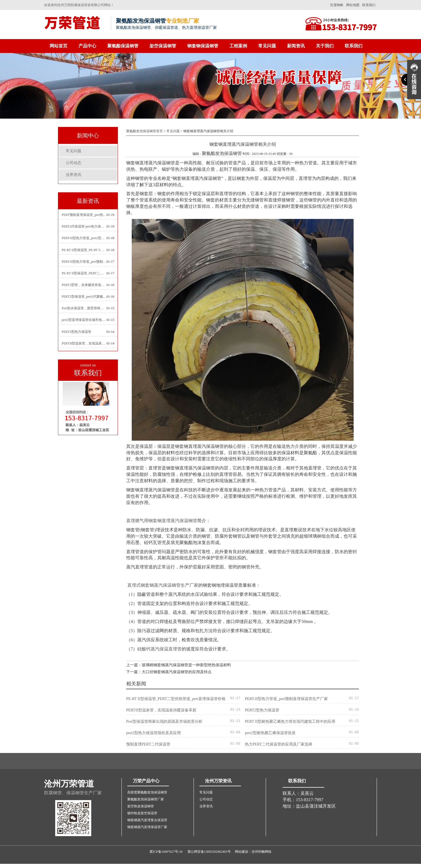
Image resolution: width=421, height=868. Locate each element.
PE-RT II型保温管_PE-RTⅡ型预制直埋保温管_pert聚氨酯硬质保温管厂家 (84, 250)
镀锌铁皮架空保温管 (142, 813)
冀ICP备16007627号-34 (166, 852)
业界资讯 (73, 175)
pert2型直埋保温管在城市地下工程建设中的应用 (84, 320)
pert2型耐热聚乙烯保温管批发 (270, 733)
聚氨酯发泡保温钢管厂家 (146, 799)
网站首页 (59, 46)
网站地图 (353, 5)
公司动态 (73, 163)
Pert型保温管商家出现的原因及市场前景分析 (164, 722)
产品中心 (87, 46)
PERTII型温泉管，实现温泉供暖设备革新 (84, 343)
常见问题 (267, 46)
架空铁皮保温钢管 (141, 806)
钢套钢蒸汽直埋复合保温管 (147, 820)
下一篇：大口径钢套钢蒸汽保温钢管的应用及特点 (169, 672)
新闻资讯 (296, 46)
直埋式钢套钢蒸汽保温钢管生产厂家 (163, 585)
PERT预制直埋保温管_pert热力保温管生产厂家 (84, 215)
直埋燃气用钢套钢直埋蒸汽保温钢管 (162, 521)
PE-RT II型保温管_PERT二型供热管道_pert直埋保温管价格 (84, 273)
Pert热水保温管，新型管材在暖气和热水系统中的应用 (84, 308)
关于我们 (325, 46)
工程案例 (238, 46)
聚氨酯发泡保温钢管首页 (144, 131)
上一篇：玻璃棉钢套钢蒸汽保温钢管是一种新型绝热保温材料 (179, 665)
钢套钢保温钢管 (203, 46)
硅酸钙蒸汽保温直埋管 (159, 649)
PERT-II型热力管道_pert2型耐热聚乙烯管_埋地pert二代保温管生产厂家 (84, 238)
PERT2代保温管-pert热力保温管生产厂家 (84, 226)
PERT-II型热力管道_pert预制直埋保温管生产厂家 (84, 262)
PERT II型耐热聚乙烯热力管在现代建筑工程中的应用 (290, 722)
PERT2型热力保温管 (77, 332)
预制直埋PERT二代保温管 (148, 744)
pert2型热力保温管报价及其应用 (154, 733)
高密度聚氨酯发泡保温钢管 (147, 792)
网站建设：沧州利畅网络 (253, 852)
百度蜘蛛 (337, 5)
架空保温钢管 (163, 46)
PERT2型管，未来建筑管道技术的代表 (84, 285)
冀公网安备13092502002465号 (209, 852)
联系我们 (369, 5)
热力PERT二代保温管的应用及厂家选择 (279, 744)
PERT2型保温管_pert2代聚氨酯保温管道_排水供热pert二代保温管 (84, 297)
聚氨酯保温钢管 (123, 46)
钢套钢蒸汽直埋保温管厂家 (147, 827)
